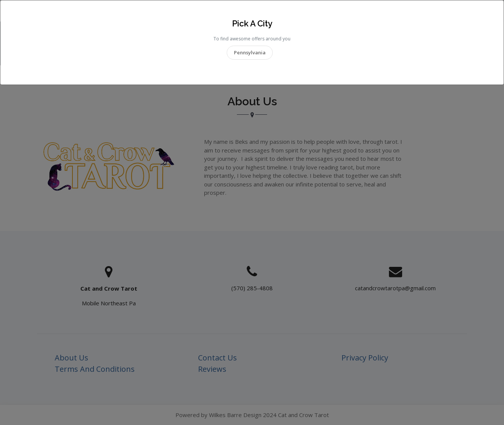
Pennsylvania (250, 52)
